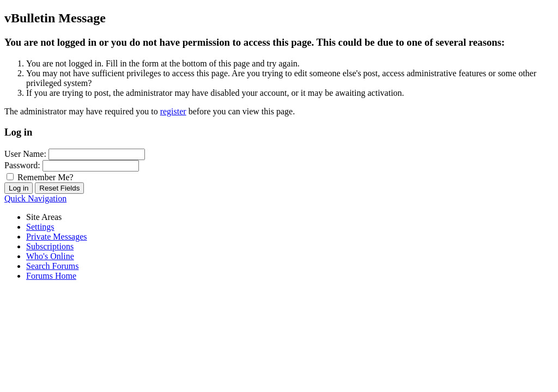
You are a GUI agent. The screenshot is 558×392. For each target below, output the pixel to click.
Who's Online (50, 256)
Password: (22, 165)
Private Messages (57, 237)
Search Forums (52, 266)
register (173, 111)
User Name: (25, 154)
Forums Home (51, 276)
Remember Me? (40, 177)
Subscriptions (50, 246)
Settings (40, 227)
